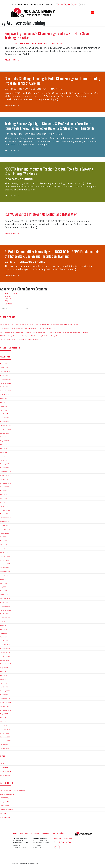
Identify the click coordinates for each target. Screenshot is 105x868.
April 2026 (4, 364)
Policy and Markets (6, 802)
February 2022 (5, 556)
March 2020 (4, 641)
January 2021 (5, 602)
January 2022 (5, 560)
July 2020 (3, 625)
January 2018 (5, 733)
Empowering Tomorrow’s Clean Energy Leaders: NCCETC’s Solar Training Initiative (47, 35)
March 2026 (4, 368)
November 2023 (5, 475)
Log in (2, 764)
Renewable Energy (34, 44)
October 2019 (5, 660)
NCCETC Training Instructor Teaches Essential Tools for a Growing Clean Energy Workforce (49, 171)
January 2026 (5, 375)
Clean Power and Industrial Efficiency (12, 790)
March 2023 (4, 506)
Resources (35, 833)
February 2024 (5, 464)
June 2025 (3, 402)
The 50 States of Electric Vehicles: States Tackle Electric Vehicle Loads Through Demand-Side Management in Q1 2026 (39, 324)
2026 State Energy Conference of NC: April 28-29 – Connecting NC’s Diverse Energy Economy (31, 336)
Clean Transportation (7, 794)
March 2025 (4, 414)
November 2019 (5, 656)
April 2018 (3, 725)
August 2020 (5, 622)
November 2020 (6, 610)
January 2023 (5, 514)
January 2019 (5, 695)
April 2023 (4, 502)
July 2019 (3, 672)
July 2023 (3, 491)
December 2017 (5, 737)
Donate (34, 5)
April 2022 (4, 548)
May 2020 (3, 633)
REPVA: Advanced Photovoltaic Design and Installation (41, 214)
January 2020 (5, 648)
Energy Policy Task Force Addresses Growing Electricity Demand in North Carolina (27, 328)
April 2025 (3, 410)
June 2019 (3, 675)
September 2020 (6, 618)
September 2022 (6, 529)
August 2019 (4, 668)
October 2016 (5, 748)
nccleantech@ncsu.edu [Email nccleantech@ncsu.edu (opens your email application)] (63, 838)
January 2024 (5, 468)
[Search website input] (85, 5)
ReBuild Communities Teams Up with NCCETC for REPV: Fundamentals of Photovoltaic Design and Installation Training (52, 254)
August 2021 (4, 575)
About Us (46, 833)
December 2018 (5, 698)
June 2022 (4, 541)
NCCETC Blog (17, 5)
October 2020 (5, 614)
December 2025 (5, 379)
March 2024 (4, 460)
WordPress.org (5, 775)
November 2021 (5, 564)
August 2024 (4, 441)
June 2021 (3, 583)
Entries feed (4, 767)
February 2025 (5, 418)
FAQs (41, 5)
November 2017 (5, 741)
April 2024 (4, 456)
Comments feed (5, 771)
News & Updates (59, 833)
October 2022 (5, 525)
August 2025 (4, 395)
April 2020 (4, 637)
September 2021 (5, 572)
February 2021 (5, 598)
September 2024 (6, 437)
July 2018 (3, 718)
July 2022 (3, 537)
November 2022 (5, 522)
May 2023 (3, 498)
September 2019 (5, 664)
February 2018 (5, 729)
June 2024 (4, 448)
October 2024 (5, 433)
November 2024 (6, 429)
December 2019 (5, 652)
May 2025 (3, 406)
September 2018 (6, 710)
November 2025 (5, 383)
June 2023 (4, 495)
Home (15, 833)
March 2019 (4, 687)
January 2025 (5, 422)
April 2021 (3, 591)
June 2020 (4, 629)
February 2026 (5, 372)
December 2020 (6, 606)
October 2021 (5, 568)
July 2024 (3, 445)
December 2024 (5, 425)
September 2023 (6, 483)
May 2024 (3, 452)
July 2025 (3, 398)
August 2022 (4, 533)
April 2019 (3, 683)
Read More (11, 60)
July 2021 (3, 579)
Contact (48, 5)
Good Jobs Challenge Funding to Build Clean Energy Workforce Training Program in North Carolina (52, 81)
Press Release (4, 806)
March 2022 (4, 552)
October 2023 (5, 479)
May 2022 (3, 545)
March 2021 (4, 595)
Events (27, 5)
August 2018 (4, 714)
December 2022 (5, 518)
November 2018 (5, 702)
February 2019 (5, 691)
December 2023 (5, 472)
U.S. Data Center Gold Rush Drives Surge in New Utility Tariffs (21, 340)
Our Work (24, 833)
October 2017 (5, 745)
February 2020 (5, 645)
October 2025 (5, 387)
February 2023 (5, 510)
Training (57, 44)
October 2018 (5, 706)
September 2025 (6, 391)
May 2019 (3, 679)
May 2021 (3, 587)
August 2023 (4, 487)
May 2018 (3, 722)
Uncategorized (5, 817)
